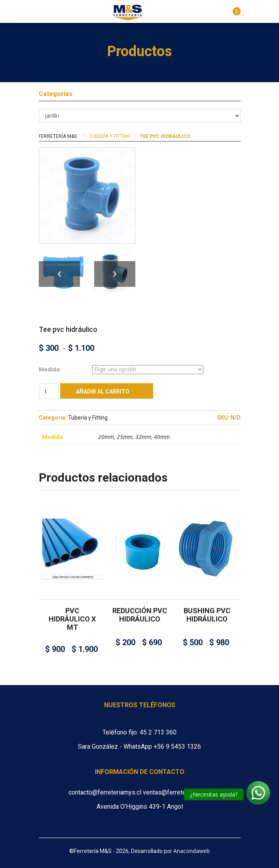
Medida (49, 369)
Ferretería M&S (58, 136)
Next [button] (115, 274)
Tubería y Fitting (110, 136)
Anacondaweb (192, 851)
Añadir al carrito (103, 392)
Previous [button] (59, 274)
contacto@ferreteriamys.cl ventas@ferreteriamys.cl (139, 792)
